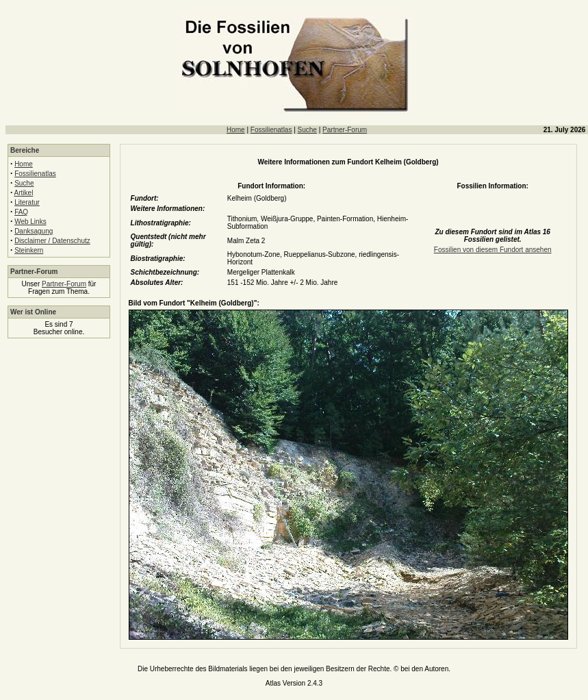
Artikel (24, 193)
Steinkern (29, 250)
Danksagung (34, 231)
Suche (307, 130)
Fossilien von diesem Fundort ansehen (493, 250)
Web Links (30, 222)
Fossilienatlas (271, 130)
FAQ (21, 212)
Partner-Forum (345, 130)
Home (236, 130)
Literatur (27, 202)
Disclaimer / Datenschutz (52, 241)
